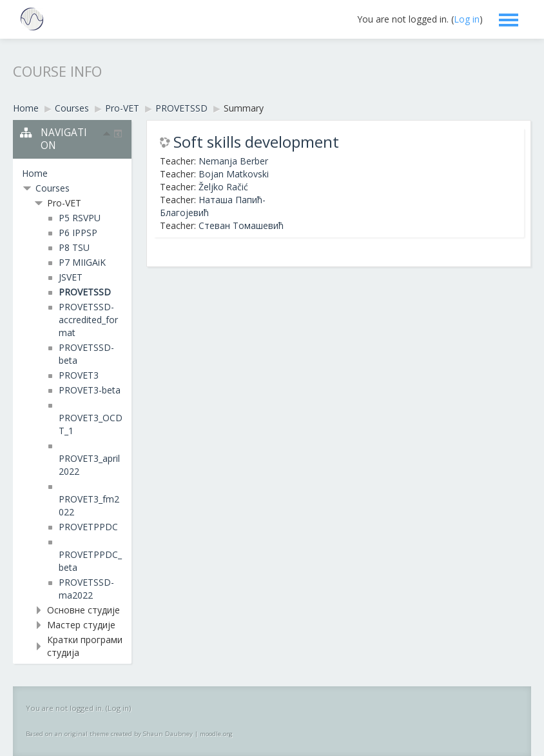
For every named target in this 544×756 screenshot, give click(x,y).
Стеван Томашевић (241, 225)
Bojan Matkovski (234, 174)
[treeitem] (72, 174)
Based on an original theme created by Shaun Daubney (109, 734)
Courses (53, 188)
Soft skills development (256, 142)
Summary (244, 108)
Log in (467, 19)
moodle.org (216, 734)
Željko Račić (223, 187)
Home (35, 173)
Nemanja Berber (233, 161)
